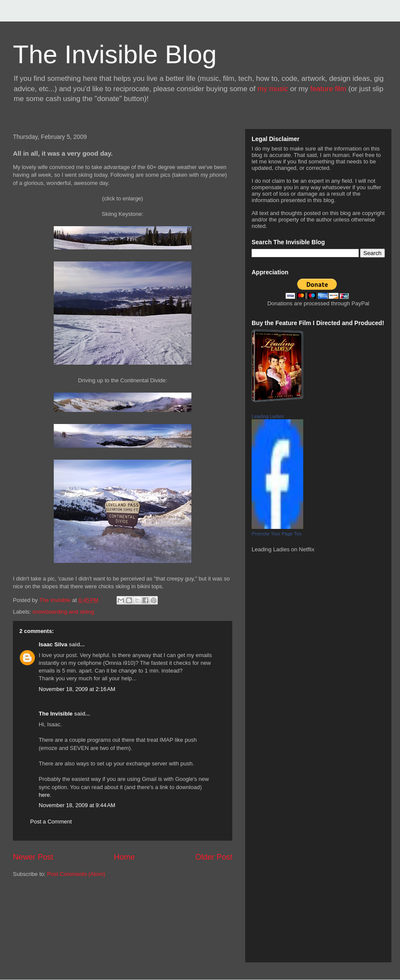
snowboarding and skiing (63, 612)
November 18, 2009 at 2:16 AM (77, 689)
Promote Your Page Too (277, 534)
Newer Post (33, 857)
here (44, 795)
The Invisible (56, 714)
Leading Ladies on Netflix (283, 549)
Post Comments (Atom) (76, 874)
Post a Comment (51, 822)
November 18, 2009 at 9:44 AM (77, 805)
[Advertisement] (52, 924)
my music (273, 89)
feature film (329, 89)
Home (125, 857)
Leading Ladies (268, 416)
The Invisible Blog (115, 54)
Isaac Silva (53, 644)
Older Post (214, 857)
